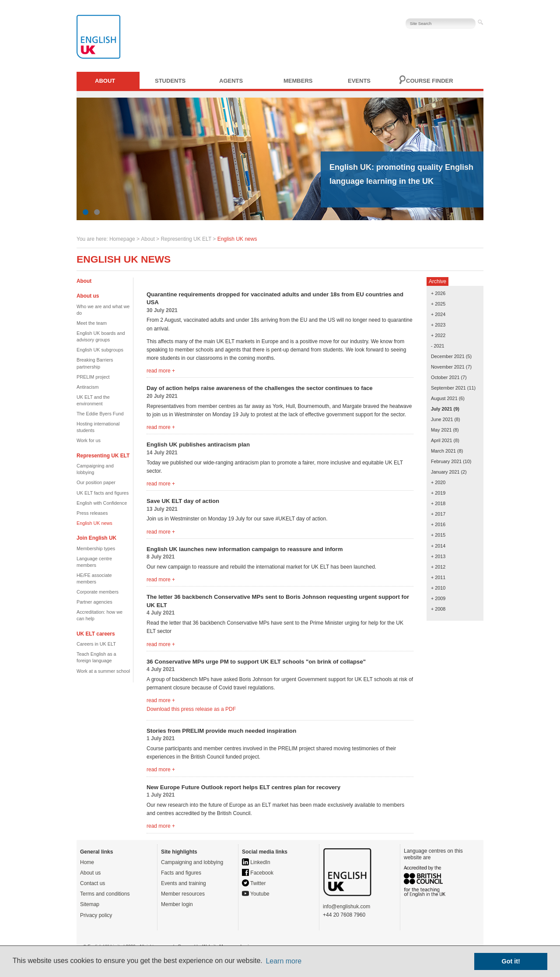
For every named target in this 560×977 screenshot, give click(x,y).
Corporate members (98, 592)
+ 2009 (438, 598)
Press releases (92, 513)
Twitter (254, 883)
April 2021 (442, 440)
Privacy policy (96, 915)
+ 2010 (438, 588)
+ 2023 (438, 325)
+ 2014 (438, 546)
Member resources (183, 894)
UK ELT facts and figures (103, 493)
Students (170, 81)
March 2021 (443, 451)
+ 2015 (438, 535)
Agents (231, 81)
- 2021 (438, 346)
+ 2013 (438, 556)
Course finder (430, 81)
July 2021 (442, 409)
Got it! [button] (511, 961)
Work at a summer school (103, 671)
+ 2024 (438, 314)
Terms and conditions (105, 894)
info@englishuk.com (346, 907)
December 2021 (448, 356)
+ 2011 (438, 577)
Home (87, 862)
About (105, 81)
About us (90, 873)
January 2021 (445, 472)
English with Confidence (102, 503)
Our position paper (96, 482)
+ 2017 (438, 514)
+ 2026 (438, 293)
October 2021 (445, 377)
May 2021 (441, 430)
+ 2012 (438, 567)
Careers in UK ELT (96, 644)
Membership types (96, 548)
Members (298, 81)
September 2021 (448, 388)
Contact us (93, 883)
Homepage (122, 239)
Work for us (89, 440)
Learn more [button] (283, 961)
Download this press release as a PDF (191, 709)
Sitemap (90, 904)
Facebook (258, 873)
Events (359, 81)
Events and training (184, 883)
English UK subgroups (100, 350)
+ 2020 (438, 482)
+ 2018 (438, 503)
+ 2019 (438, 493)
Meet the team (92, 323)
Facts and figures (181, 873)
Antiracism (87, 387)
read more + (161, 371)
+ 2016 (438, 524)
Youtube (256, 894)
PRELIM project (93, 377)
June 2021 (442, 419)
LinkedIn (256, 862)
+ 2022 (438, 335)
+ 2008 (438, 609)
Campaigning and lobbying (192, 862)
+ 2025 (438, 304)
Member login (177, 904)
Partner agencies (94, 602)
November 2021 (448, 367)
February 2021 (446, 461)
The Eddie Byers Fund (100, 414)
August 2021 (444, 398)
